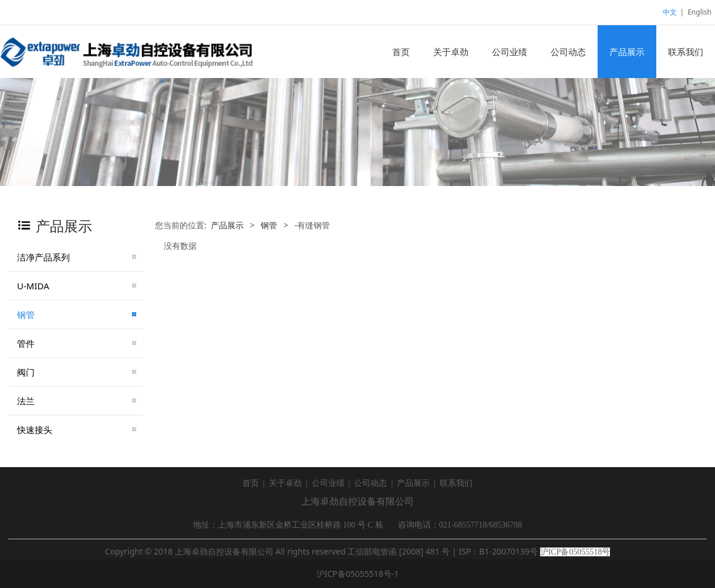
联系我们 (686, 52)
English (699, 12)
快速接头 (35, 430)
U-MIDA (33, 286)
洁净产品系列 (43, 257)
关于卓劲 (451, 52)
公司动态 (568, 52)
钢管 (26, 315)
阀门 (26, 372)
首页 (401, 52)
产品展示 (627, 52)
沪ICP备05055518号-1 (358, 574)
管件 (26, 343)
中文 (670, 12)
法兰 (26, 401)
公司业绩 (510, 52)
